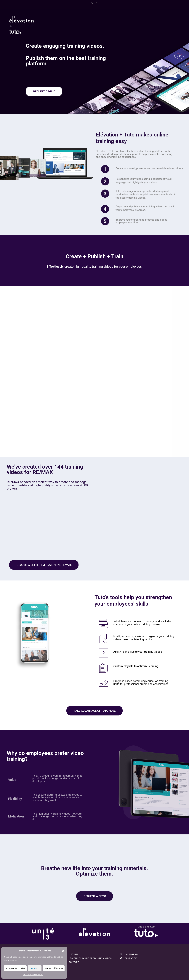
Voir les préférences (54, 968)
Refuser (35, 968)
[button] (63, 951)
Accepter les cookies (15, 968)
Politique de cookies (33, 975)
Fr (92, 3)
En (97, 3)
